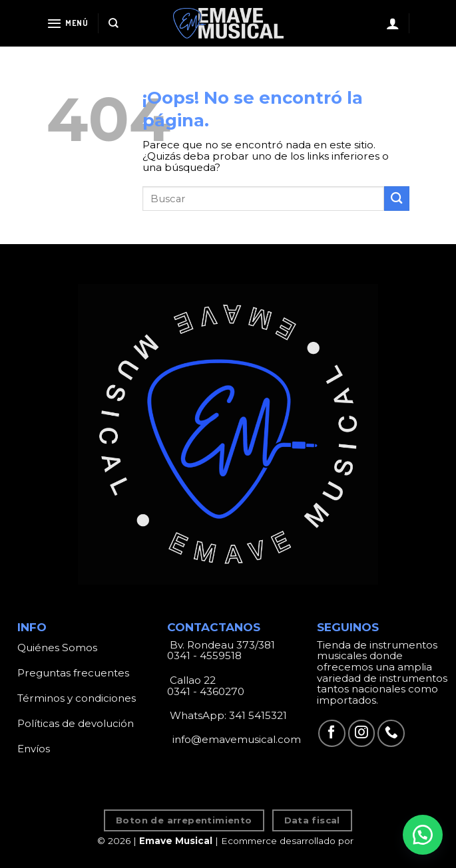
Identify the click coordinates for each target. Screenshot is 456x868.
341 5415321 (258, 715)
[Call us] (391, 733)
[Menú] (68, 23)
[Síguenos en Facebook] (332, 733)
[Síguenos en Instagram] (362, 733)
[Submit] (397, 199)
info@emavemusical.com (235, 739)
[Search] (114, 23)
